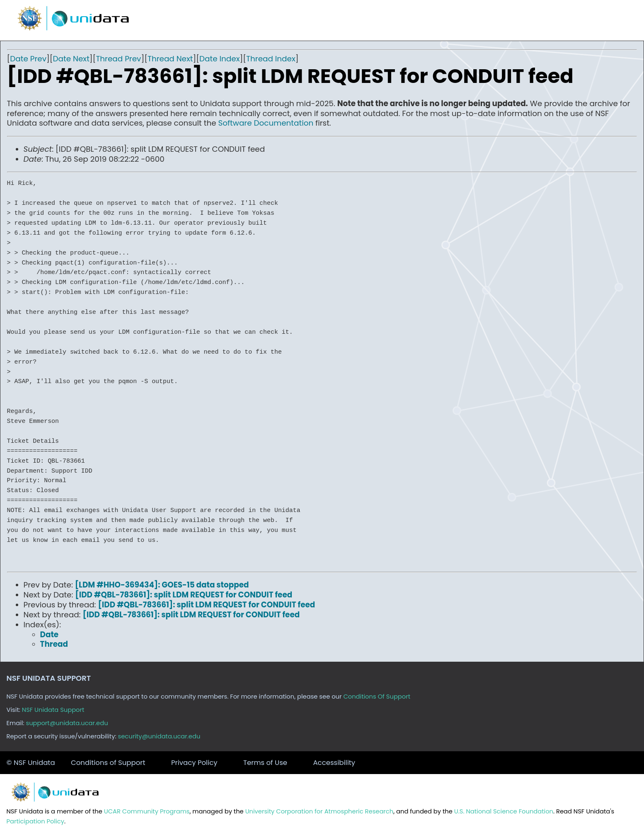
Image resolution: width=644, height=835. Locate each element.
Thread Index (271, 59)
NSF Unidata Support (53, 710)
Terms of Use (265, 763)
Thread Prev (118, 59)
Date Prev (28, 59)
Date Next (71, 59)
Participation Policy (35, 821)
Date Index (219, 59)
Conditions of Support (108, 763)
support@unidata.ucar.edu (67, 723)
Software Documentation (266, 123)
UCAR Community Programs (147, 811)
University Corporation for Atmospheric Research (320, 811)
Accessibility (334, 763)
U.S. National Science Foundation (504, 811)
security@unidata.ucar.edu (159, 736)
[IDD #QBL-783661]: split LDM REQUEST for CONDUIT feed (184, 595)
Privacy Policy (194, 763)
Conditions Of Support (377, 697)
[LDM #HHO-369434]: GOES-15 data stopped (162, 585)
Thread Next (170, 59)
